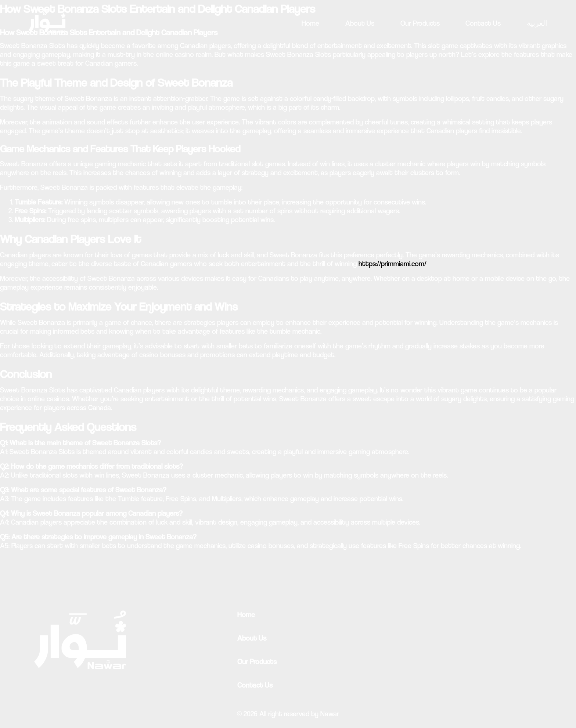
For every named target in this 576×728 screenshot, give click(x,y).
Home (310, 23)
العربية (537, 23)
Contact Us (483, 23)
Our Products (420, 23)
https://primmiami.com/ (392, 264)
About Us (360, 23)
